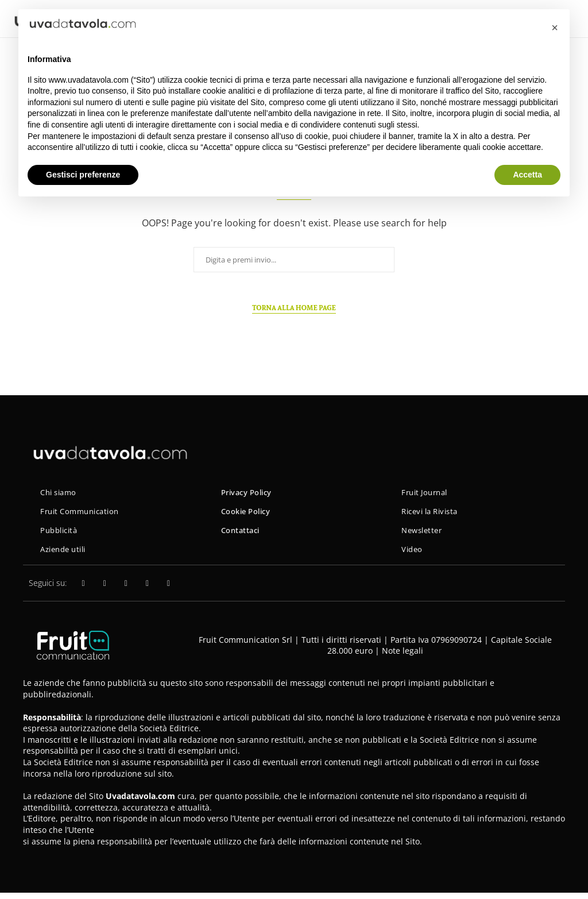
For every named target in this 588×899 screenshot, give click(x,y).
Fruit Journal (427, 493)
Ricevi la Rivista (434, 513)
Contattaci (242, 534)
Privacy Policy (249, 493)
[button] (555, 28)
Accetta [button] (527, 175)
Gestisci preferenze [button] (83, 175)
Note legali (403, 657)
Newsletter (424, 534)
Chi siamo (61, 493)
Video (413, 555)
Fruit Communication (84, 513)
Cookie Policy (248, 513)
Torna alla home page (294, 308)
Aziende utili (66, 555)
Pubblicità (61, 534)
